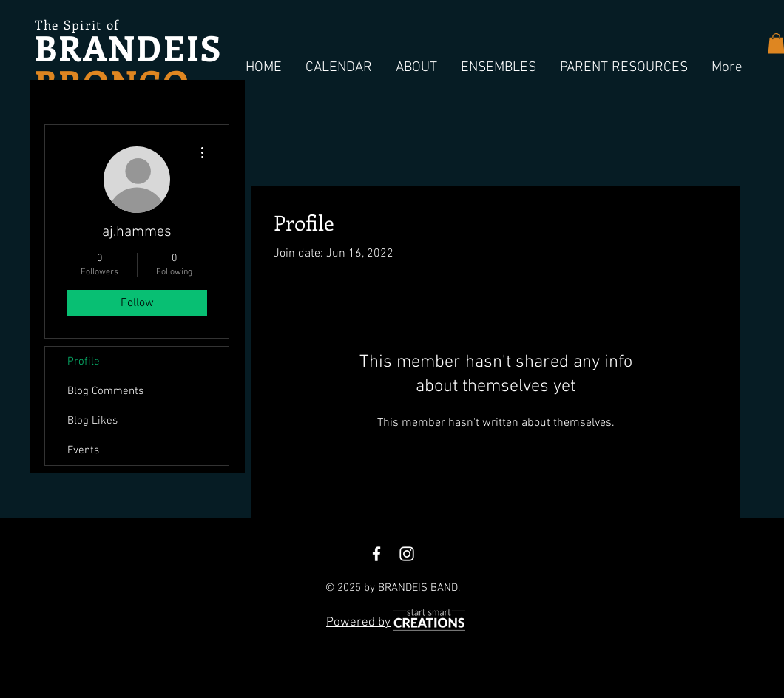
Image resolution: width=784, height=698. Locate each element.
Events (83, 450)
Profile (84, 362)
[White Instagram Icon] (407, 554)
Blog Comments (105, 391)
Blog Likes (92, 421)
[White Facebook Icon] (376, 554)
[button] (339, 68)
